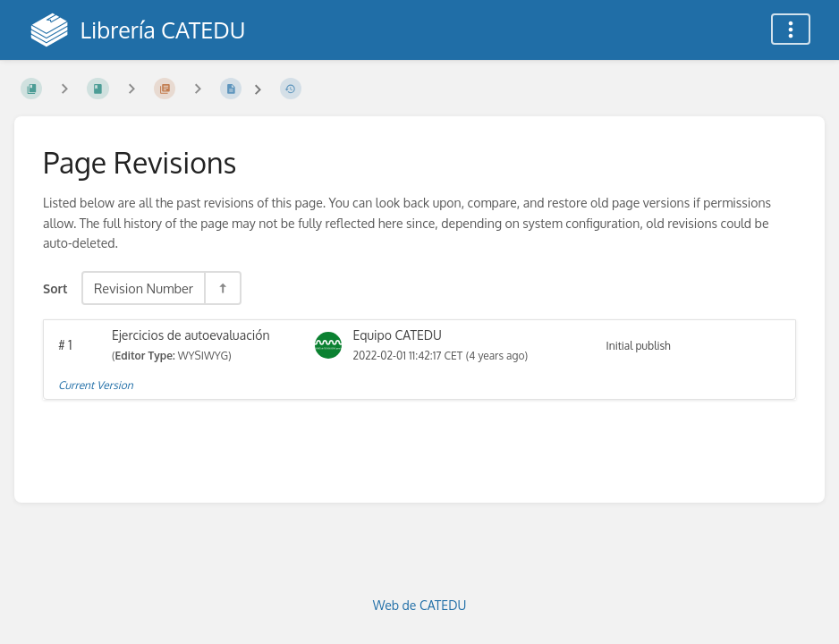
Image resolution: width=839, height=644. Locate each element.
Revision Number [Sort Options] (144, 288)
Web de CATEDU (420, 605)
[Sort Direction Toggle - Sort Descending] (222, 288)
